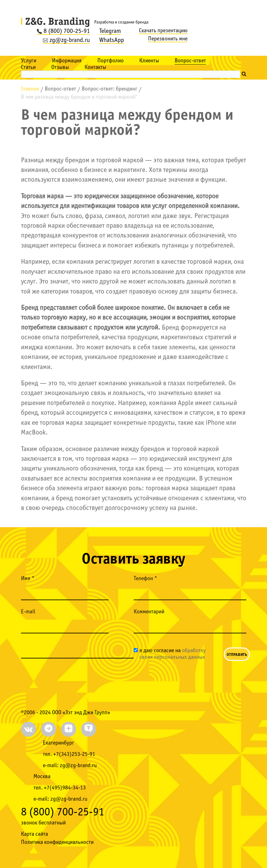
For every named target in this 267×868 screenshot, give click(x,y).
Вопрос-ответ (190, 61)
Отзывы (60, 68)
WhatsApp (112, 40)
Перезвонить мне (168, 39)
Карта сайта (34, 834)
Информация (67, 61)
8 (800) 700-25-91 (63, 31)
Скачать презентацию (163, 31)
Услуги (29, 61)
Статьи (28, 68)
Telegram (110, 31)
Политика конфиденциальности (57, 842)
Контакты (95, 68)
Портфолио (110, 61)
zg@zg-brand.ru (66, 40)
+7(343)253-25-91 (74, 754)
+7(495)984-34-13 (65, 788)
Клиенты (149, 61)
